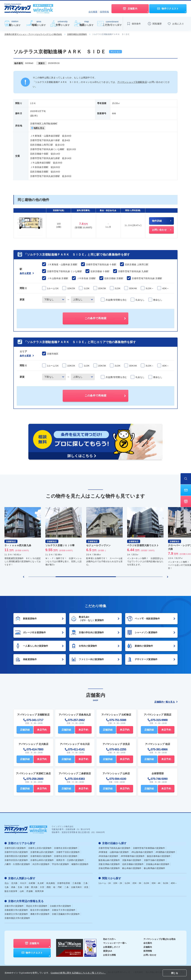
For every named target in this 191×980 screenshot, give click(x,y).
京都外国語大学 (17, 918)
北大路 (14, 883)
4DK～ (174, 883)
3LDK (166, 883)
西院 (49, 887)
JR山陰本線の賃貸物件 (142, 852)
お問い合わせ (150, 955)
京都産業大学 (16, 910)
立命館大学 (61, 906)
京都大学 (14, 906)
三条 (85, 883)
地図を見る (38, 128)
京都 (27, 887)
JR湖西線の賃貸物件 (165, 852)
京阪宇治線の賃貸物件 (155, 860)
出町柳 (32, 883)
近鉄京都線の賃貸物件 (133, 864)
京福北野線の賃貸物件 (109, 868)
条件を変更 (27, 273)
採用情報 (104, 12)
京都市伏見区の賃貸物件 (16, 860)
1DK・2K (118, 883)
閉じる (175, 973)
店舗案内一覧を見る (166, 702)
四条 (13, 887)
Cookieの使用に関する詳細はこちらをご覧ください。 (78, 973)
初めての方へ (110, 939)
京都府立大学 (16, 914)
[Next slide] (168, 577)
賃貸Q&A (108, 951)
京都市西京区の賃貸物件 (16, 856)
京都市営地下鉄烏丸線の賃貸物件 (115, 848)
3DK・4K (156, 883)
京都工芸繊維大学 (66, 914)
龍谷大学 (40, 910)
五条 (20, 887)
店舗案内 (148, 947)
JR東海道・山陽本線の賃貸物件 (114, 852)
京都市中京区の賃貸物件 (16, 852)
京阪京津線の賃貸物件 (109, 864)
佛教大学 (40, 914)
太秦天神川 (76, 887)
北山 (7, 883)
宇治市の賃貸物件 (60, 864)
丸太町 (41, 883)
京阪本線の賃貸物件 (132, 860)
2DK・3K (137, 883)
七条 (7, 887)
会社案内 (148, 943)
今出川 (23, 883)
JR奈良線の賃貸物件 (108, 856)
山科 (22, 891)
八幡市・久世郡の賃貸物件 (17, 864)
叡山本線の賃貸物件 (132, 868)
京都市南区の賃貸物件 (77, 34)
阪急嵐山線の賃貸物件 (109, 860)
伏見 (86, 887)
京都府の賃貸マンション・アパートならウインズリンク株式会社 (33, 34)
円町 (60, 887)
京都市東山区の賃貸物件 (42, 852)
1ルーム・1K (105, 883)
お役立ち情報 (110, 955)
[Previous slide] (24, 577)
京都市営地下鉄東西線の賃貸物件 (149, 848)
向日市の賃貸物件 (41, 864)
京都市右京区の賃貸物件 (66, 856)
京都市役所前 (64, 883)
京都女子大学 (64, 910)
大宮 (42, 887)
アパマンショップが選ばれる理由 (159, 939)
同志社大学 (37, 906)
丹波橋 (29, 891)
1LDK (127, 883)
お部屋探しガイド (112, 947)
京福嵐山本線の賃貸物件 (158, 864)
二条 (66, 887)
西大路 (34, 887)
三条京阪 (77, 883)
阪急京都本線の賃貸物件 (159, 856)
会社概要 (93, 12)
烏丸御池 (51, 883)
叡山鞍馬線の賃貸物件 (155, 868)
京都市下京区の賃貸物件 (68, 852)
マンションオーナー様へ (115, 943)
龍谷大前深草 (11, 891)
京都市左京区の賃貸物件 (66, 848)
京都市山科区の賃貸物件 (42, 860)
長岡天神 (39, 891)
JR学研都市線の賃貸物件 (133, 856)
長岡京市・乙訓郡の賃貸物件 (70, 860)
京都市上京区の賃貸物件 (40, 848)
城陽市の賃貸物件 (80, 864)
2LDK (147, 883)
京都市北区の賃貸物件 (15, 848)
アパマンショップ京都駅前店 (132, 82)
